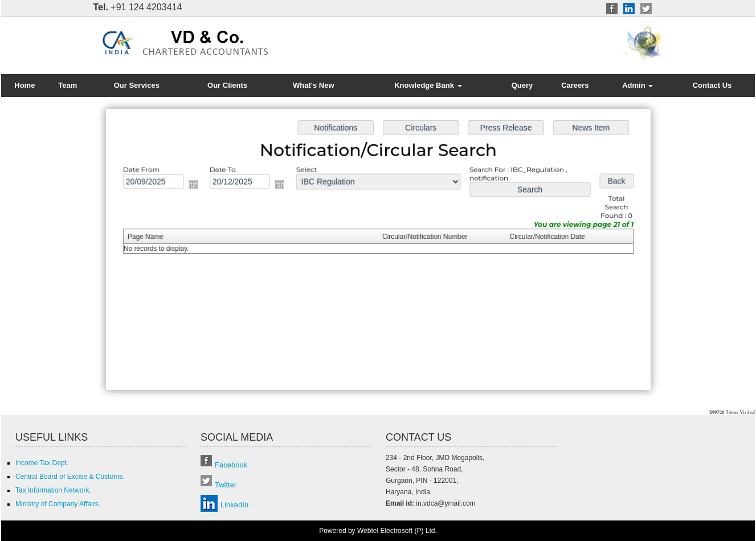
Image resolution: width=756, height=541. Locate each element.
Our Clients (227, 85)
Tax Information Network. (53, 490)
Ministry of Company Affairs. (58, 504)
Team (68, 85)
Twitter (226, 485)
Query (522, 85)
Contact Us (712, 85)
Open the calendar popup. (196, 186)
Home (24, 85)
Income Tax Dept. (42, 463)
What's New (313, 85)
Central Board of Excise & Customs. (70, 477)
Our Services (137, 85)
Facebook (231, 465)
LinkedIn (234, 505)
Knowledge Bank (428, 85)
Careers (575, 85)
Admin (638, 85)
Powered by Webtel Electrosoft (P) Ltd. (378, 531)
